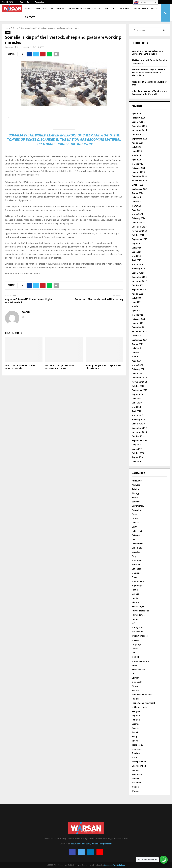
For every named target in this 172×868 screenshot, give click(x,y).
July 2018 (136, 462)
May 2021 (136, 357)
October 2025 (138, 134)
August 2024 (138, 193)
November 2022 (139, 281)
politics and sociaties (142, 695)
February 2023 (139, 269)
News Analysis (139, 669)
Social (135, 732)
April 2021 (137, 361)
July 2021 (136, 348)
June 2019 (137, 449)
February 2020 (139, 420)
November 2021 (139, 332)
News (28, 9)
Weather (136, 787)
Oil (133, 674)
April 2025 (137, 160)
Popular (136, 699)
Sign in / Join (24, 2)
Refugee (136, 711)
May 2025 (136, 155)
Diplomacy (137, 548)
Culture (135, 523)
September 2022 (139, 290)
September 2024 (139, 189)
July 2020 (136, 399)
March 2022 (137, 315)
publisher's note (139, 707)
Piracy (135, 686)
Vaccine (136, 779)
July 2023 (136, 248)
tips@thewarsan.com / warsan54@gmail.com (91, 844)
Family (135, 590)
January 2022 (138, 323)
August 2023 (138, 243)
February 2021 (139, 369)
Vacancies (137, 774)
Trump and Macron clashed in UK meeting (99, 299)
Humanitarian (138, 615)
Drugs (135, 556)
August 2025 (138, 143)
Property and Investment (83, 9)
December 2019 (139, 428)
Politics (110, 9)
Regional (124, 9)
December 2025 (139, 126)
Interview (136, 640)
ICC (133, 623)
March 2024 (137, 214)
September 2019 (139, 441)
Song (134, 737)
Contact (30, 17)
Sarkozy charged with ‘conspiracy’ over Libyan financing (104, 367)
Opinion (135, 678)
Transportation (139, 762)
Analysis (136, 485)
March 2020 (137, 415)
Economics (39, 2)
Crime (135, 519)
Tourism (136, 753)
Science (136, 724)
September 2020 (139, 390)
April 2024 (137, 210)
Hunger (135, 619)
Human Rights (138, 607)
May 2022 (136, 306)
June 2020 (137, 403)
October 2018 (138, 453)
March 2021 (137, 365)
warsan (10, 47)
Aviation (136, 489)
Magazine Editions (145, 9)
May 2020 (136, 407)
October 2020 (138, 386)
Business (136, 502)
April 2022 (137, 311)
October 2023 (138, 235)
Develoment (137, 544)
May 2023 (136, 256)
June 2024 (137, 202)
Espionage (137, 586)
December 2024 (139, 176)
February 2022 (139, 319)
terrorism (136, 749)
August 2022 (138, 294)
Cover (8, 32)
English (140, 2)
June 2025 (137, 151)
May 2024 (136, 206)
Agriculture (137, 481)
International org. (140, 636)
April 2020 (137, 411)
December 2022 (139, 277)
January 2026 (138, 122)
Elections (136, 573)
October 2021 (138, 336)
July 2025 (136, 147)
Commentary (138, 506)
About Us (41, 9)
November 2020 (139, 382)
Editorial (56, 9)
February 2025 (139, 168)
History (135, 602)
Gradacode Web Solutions (114, 865)
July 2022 (136, 298)
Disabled (136, 552)
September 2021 (139, 340)
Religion (136, 720)
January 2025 (138, 172)
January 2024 (138, 222)
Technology (137, 745)
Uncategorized (139, 766)
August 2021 (138, 344)
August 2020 (138, 394)
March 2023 (137, 264)
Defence (136, 535)
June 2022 (137, 302)
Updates (136, 770)
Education (137, 569)
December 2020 (139, 378)
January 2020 (138, 424)
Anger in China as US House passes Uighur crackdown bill (29, 301)
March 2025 (137, 164)
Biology (135, 493)
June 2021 (137, 352)
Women (135, 791)
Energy (135, 577)
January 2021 (138, 373)
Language (136, 644)
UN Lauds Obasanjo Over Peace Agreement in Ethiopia (60, 367)
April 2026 (137, 114)
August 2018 (138, 457)
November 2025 (139, 130)
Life (134, 653)
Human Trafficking (140, 611)
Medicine (136, 657)
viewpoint (136, 783)
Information (137, 632)
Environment (138, 581)
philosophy (137, 682)
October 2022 (138, 285)
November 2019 (139, 432)
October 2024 (138, 185)
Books (135, 498)
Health (135, 598)
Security (136, 728)
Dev (134, 540)
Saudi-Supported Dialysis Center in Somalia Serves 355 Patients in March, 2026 (149, 72)
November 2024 (139, 181)
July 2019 (136, 445)
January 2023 (138, 273)
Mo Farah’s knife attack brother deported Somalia (20, 367)
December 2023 (139, 227)
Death (134, 527)
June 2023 (137, 252)
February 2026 (139, 118)
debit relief (137, 531)
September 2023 (139, 239)
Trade (135, 758)
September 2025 (139, 139)
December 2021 (139, 327)
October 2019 (138, 436)
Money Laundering (141, 661)
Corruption (137, 510)
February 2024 (139, 218)
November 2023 (139, 231)
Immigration (138, 628)
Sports (135, 741)
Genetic (135, 594)
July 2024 (136, 197)
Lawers (135, 649)
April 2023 (137, 260)
